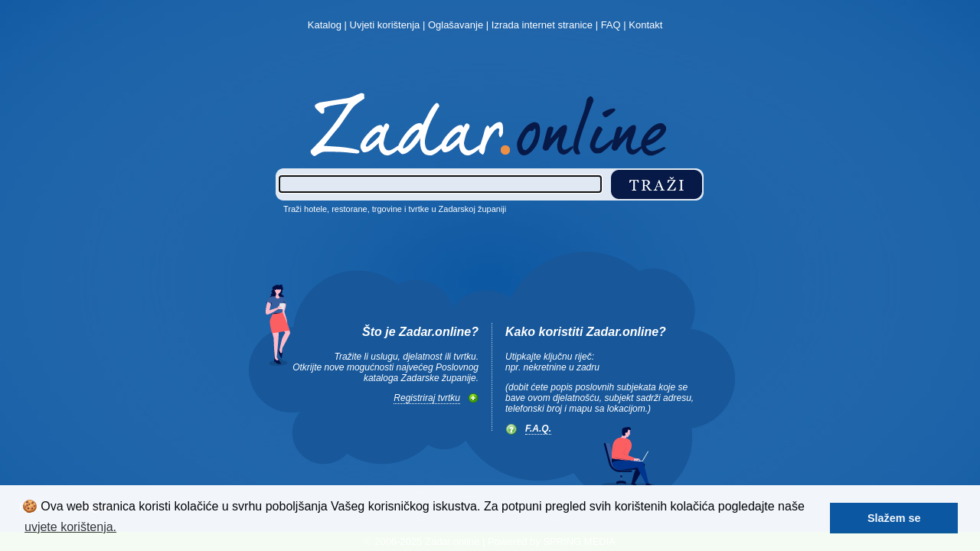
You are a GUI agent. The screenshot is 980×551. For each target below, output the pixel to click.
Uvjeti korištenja (385, 25)
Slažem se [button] (894, 518)
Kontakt (645, 25)
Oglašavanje (456, 25)
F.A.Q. (538, 429)
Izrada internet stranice (542, 25)
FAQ (611, 25)
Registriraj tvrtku (427, 398)
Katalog (325, 25)
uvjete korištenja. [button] (70, 527)
